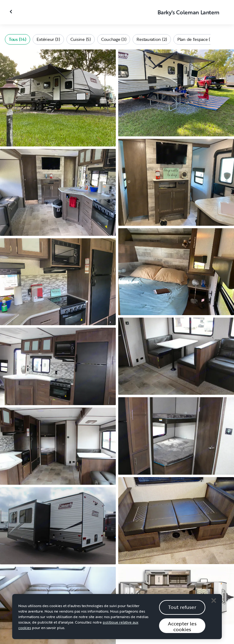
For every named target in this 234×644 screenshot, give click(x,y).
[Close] (214, 602)
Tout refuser (182, 609)
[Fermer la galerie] (12, 12)
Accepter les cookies (182, 628)
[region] (117, 618)
